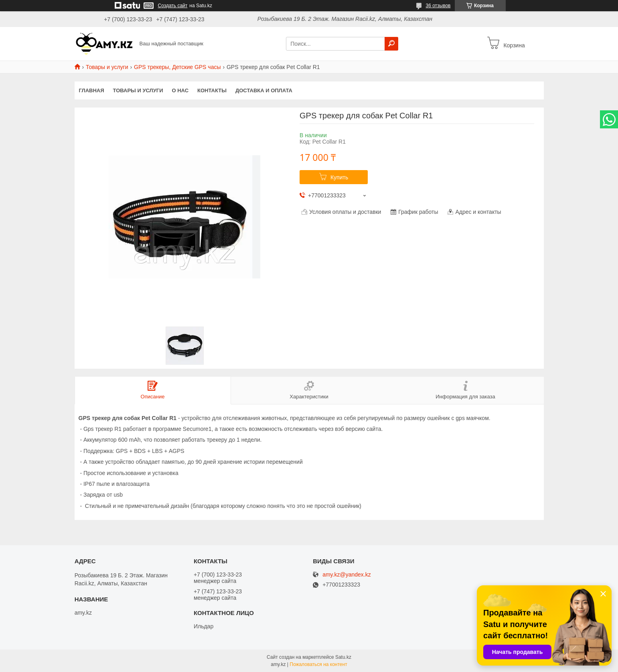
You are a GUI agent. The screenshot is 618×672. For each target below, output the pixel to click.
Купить (339, 177)
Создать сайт (173, 6)
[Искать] (391, 44)
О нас (180, 90)
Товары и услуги (107, 67)
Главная (92, 90)
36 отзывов (438, 6)
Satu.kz (343, 657)
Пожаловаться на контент (318, 664)
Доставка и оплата (264, 90)
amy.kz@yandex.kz (347, 575)
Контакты (212, 90)
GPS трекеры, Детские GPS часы (177, 67)
